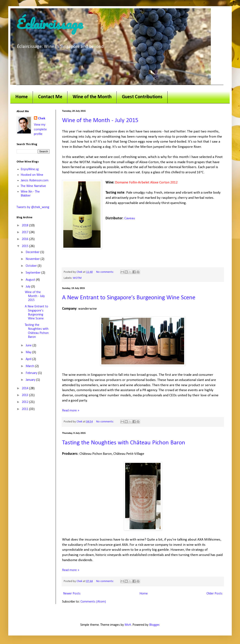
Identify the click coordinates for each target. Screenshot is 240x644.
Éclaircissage (50, 24)
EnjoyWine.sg (30, 169)
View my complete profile (40, 129)
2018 (25, 226)
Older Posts (214, 594)
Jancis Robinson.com (35, 181)
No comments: (105, 272)
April (29, 359)
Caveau (130, 218)
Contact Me (50, 97)
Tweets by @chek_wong (33, 207)
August (31, 280)
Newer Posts (72, 594)
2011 (25, 409)
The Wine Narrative (33, 186)
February (32, 373)
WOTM (77, 278)
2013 (25, 395)
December (33, 252)
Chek (42, 119)
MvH (128, 625)
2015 (25, 246)
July (28, 287)
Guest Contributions (142, 97)
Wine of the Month (92, 97)
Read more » (71, 411)
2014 (25, 388)
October (32, 266)
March (30, 366)
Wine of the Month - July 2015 (100, 121)
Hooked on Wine (32, 175)
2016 (25, 239)
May (29, 352)
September (34, 273)
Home (22, 97)
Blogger (154, 625)
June (29, 346)
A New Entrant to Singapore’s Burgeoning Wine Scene (129, 298)
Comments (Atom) (93, 602)
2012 (25, 402)
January (31, 380)
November (33, 259)
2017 (25, 232)
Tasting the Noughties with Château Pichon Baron (124, 443)
